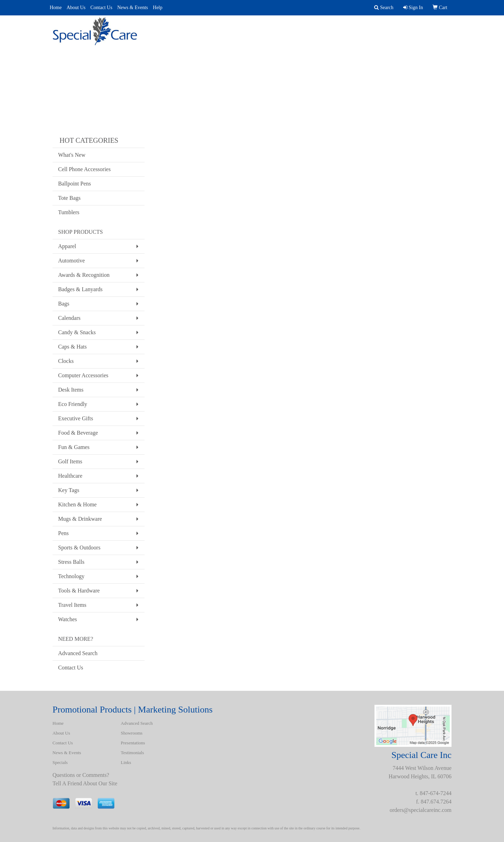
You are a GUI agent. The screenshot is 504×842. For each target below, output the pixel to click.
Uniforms (317, 28)
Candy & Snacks (77, 332)
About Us (76, 8)
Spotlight (360, 28)
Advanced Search (211, 28)
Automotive (71, 261)
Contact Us (101, 8)
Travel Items (72, 605)
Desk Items (71, 390)
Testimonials (132, 753)
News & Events (133, 8)
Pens (63, 533)
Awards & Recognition (84, 275)
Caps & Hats (72, 347)
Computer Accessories (83, 375)
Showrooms (132, 733)
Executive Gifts (76, 418)
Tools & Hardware (79, 591)
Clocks (66, 361)
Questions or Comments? (81, 775)
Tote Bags (69, 198)
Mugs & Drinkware (80, 519)
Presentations (270, 28)
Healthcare (70, 476)
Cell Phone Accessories (84, 169)
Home (56, 8)
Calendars (69, 318)
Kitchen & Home (77, 504)
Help (158, 8)
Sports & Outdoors (79, 548)
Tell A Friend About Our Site (85, 783)
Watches (68, 619)
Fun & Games (74, 447)
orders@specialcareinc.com (421, 810)
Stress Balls (71, 562)
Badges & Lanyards (80, 289)
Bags (64, 304)
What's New (72, 155)
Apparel (67, 246)
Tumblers (69, 212)
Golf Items (70, 461)
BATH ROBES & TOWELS (420, 28)
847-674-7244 (436, 793)
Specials (60, 762)
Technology (71, 576)
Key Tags (69, 490)
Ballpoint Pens (75, 184)
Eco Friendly (73, 404)
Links (126, 762)
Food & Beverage (78, 433)
